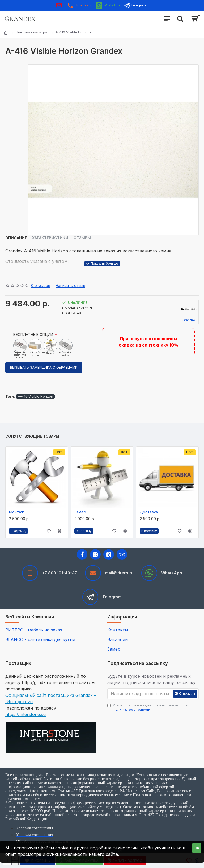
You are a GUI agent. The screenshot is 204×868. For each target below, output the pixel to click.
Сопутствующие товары (32, 436)
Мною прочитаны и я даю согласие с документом (148, 707)
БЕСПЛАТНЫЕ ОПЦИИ (33, 334)
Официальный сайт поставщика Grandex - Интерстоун (51, 698)
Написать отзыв (70, 286)
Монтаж (16, 512)
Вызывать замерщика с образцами (44, 367)
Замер (80, 512)
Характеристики (50, 238)
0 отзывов (41, 286)
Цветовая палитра (31, 32)
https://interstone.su (25, 714)
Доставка (149, 512)
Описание (16, 238)
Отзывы (82, 238)
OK (197, 848)
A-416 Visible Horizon (35, 396)
